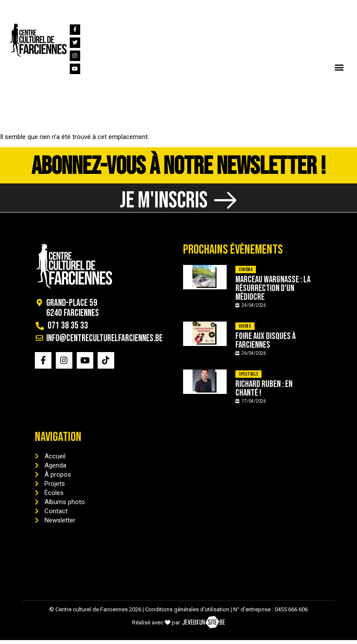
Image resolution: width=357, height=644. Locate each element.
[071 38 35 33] (13, 8)
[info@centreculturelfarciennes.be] (69, 8)
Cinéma (246, 273)
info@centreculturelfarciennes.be (130, 8)
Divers (245, 330)
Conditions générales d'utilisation (187, 613)
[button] (339, 67)
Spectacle (249, 378)
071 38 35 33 (39, 8)
